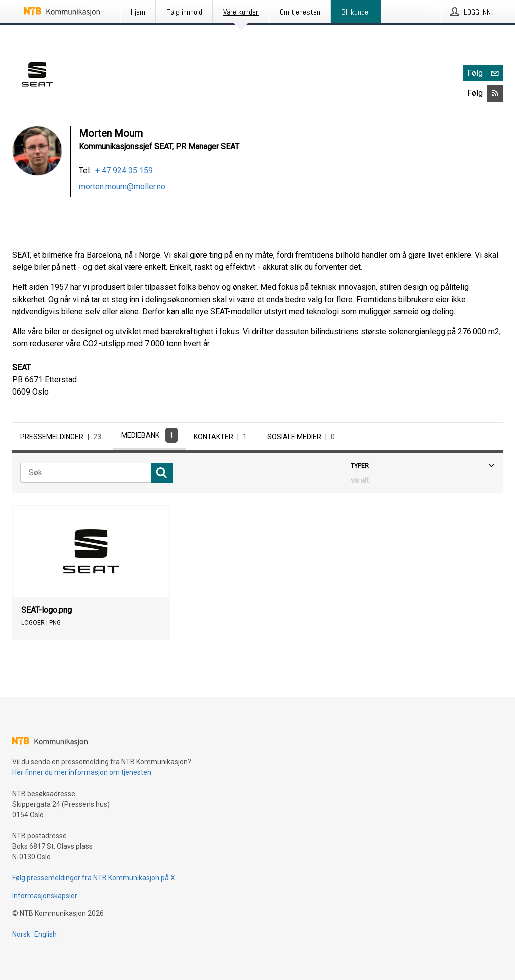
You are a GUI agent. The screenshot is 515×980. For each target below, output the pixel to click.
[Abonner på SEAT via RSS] (495, 93)
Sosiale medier (303, 437)
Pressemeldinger (63, 437)
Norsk (21, 934)
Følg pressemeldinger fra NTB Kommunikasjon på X (94, 878)
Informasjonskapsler (45, 896)
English (46, 934)
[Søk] (85, 473)
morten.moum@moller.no (122, 187)
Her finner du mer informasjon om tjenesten (82, 772)
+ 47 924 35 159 (124, 171)
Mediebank (149, 435)
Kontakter (222, 437)
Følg (485, 73)
